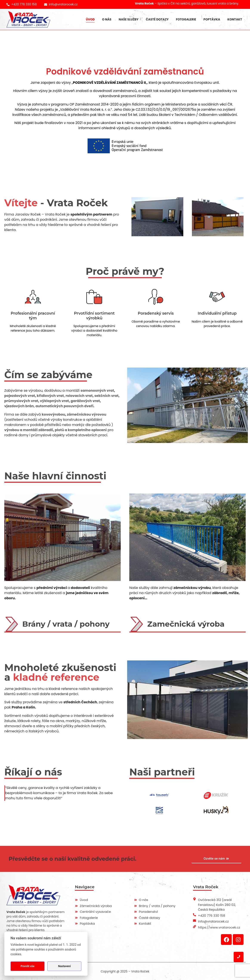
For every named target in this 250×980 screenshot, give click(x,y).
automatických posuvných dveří (64, 406)
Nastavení (64, 966)
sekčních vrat (106, 396)
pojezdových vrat (20, 396)
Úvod (90, 19)
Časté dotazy (157, 19)
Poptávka (212, 19)
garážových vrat (85, 401)
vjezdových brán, (20, 406)
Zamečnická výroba (186, 624)
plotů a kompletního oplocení (81, 430)
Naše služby (129, 19)
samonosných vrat (97, 391)
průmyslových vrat (21, 401)
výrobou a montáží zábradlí (29, 430)
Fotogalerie (186, 19)
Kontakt (235, 19)
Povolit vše (28, 966)
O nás (107, 19)
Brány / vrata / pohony (66, 624)
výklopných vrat (55, 401)
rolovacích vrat (79, 396)
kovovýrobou (53, 414)
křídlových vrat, (51, 396)
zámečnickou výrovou (87, 414)
